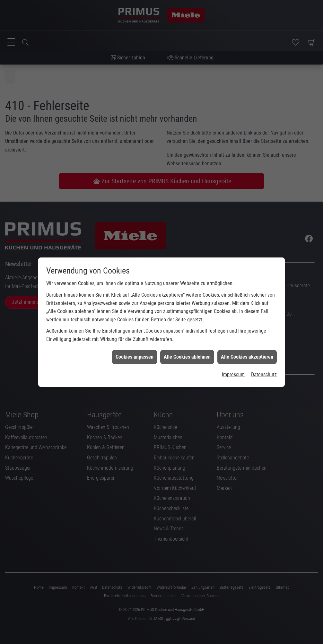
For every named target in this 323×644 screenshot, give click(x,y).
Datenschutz (264, 359)
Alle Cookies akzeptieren (247, 341)
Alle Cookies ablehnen (187, 341)
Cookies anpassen (135, 341)
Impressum (233, 359)
